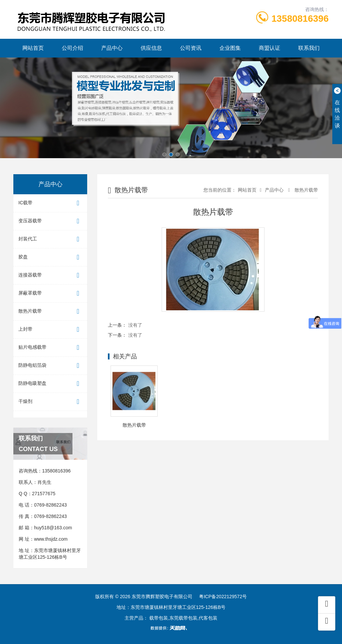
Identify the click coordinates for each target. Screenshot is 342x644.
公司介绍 (72, 48)
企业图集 (230, 48)
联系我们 (309, 48)
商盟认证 (270, 48)
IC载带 (50, 203)
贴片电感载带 (50, 348)
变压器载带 (50, 221)
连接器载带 (50, 275)
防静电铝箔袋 (50, 366)
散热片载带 (50, 311)
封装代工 (50, 239)
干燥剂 (50, 402)
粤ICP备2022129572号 (223, 597)
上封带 (50, 330)
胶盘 (50, 257)
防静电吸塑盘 (50, 384)
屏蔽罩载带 (50, 293)
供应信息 (151, 48)
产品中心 (112, 48)
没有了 (135, 325)
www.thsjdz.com (51, 539)
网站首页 (33, 48)
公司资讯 (191, 48)
